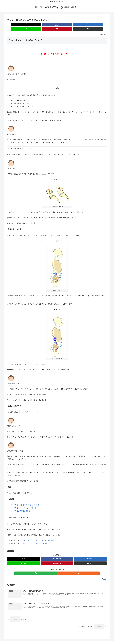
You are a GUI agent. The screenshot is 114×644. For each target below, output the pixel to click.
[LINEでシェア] (65, 24)
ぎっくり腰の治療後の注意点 (20, 506)
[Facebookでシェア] (32, 24)
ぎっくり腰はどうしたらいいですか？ (23, 503)
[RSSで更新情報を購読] (59, 569)
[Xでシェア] (15, 24)
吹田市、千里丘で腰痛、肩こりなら (36, 539)
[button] (99, 24)
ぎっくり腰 (10, 546)
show (12, 75)
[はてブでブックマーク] (49, 24)
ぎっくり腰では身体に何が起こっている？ (25, 500)
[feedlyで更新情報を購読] (55, 569)
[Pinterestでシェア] (82, 24)
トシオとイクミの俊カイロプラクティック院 (39, 536)
